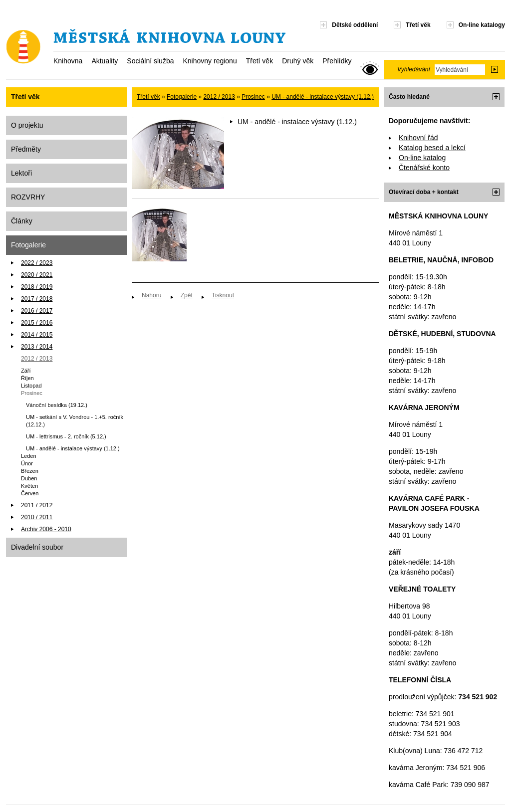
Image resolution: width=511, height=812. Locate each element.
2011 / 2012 (37, 505)
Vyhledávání (414, 69)
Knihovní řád (418, 138)
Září (26, 371)
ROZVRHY (28, 197)
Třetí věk (259, 61)
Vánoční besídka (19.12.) (57, 405)
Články (22, 221)
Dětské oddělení (355, 25)
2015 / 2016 (37, 323)
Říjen (27, 378)
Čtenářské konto (424, 168)
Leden (29, 456)
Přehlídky (337, 61)
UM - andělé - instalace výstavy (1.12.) (73, 448)
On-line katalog (422, 158)
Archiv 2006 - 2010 (46, 529)
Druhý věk (298, 61)
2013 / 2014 (37, 347)
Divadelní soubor (37, 547)
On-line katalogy (482, 25)
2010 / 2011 (37, 517)
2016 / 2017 (37, 311)
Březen (30, 471)
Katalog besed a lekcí (432, 148)
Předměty (26, 149)
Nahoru (151, 295)
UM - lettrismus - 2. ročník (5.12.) (66, 436)
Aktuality (105, 61)
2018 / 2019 (37, 287)
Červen (30, 493)
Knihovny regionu (210, 61)
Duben (29, 478)
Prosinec (32, 393)
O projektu (27, 125)
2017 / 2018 (37, 299)
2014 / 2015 (37, 335)
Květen (29, 486)
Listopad (31, 386)
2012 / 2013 (37, 359)
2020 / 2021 (37, 275)
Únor (27, 463)
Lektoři (21, 173)
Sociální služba (150, 61)
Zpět (187, 295)
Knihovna (68, 61)
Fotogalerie (28, 245)
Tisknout (223, 295)
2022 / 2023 (37, 263)
